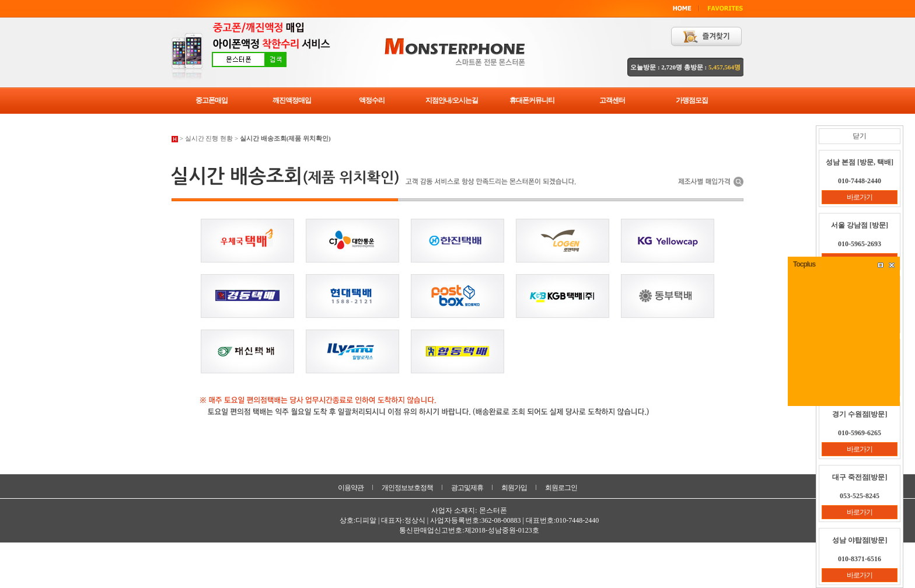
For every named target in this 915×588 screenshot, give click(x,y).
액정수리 (372, 100)
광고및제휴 (467, 488)
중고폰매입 (212, 100)
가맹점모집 (692, 100)
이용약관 (351, 488)
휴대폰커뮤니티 (532, 100)
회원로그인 (561, 488)
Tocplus (804, 264)
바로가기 (860, 197)
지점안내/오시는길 (452, 100)
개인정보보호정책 (407, 488)
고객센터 (612, 100)
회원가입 (514, 488)
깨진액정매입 (292, 100)
